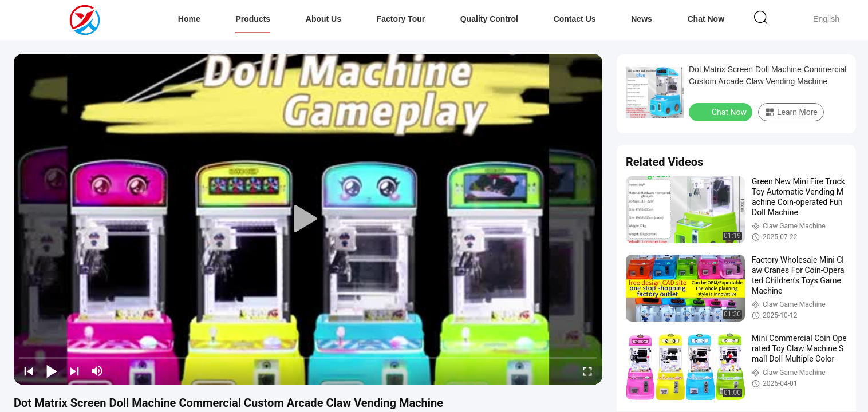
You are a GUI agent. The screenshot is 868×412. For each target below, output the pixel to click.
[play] (308, 219)
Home (189, 19)
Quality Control (489, 19)
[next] (74, 371)
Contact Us (575, 19)
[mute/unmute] (97, 371)
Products (253, 19)
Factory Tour (401, 19)
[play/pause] (52, 371)
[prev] (29, 371)
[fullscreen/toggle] (587, 371)
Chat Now (706, 19)
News (642, 19)
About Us (323, 19)
